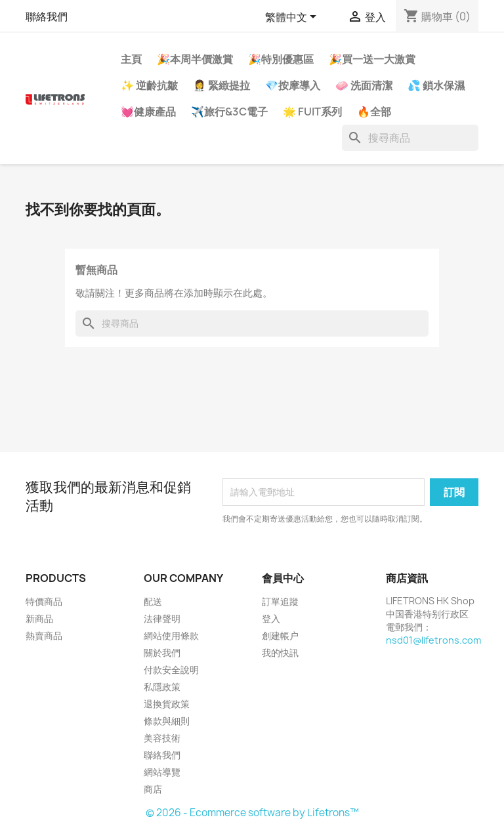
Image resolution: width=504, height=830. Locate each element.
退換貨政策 (167, 704)
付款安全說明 (171, 670)
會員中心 (283, 578)
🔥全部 (374, 112)
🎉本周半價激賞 (195, 59)
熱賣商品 (44, 635)
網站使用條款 (171, 635)
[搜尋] (410, 138)
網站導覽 (162, 772)
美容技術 (162, 738)
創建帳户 (280, 635)
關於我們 (162, 653)
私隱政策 (162, 687)
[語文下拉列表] (293, 18)
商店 (153, 789)
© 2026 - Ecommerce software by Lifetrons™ (252, 813)
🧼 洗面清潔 (364, 85)
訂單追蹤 (280, 601)
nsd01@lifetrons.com (433, 640)
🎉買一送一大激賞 (372, 59)
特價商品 (44, 601)
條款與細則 (167, 721)
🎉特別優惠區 (281, 59)
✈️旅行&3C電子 (229, 112)
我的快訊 (280, 653)
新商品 (39, 618)
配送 (153, 601)
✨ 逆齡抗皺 (149, 85)
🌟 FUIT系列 (312, 112)
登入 (271, 618)
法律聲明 (162, 618)
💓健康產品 (148, 112)
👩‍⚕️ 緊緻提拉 (221, 85)
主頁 (131, 59)
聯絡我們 (47, 16)
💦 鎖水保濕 (436, 85)
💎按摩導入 (293, 85)
